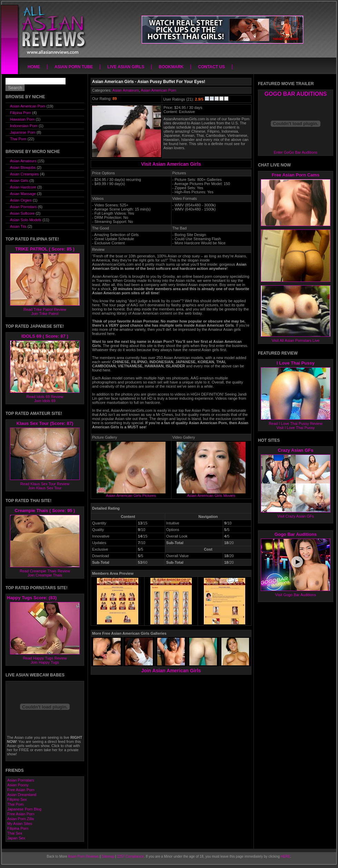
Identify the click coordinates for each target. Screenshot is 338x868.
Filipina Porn (21, 113)
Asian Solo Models (26, 220)
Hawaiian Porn (22, 119)
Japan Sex (16, 838)
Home (34, 67)
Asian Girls (19, 181)
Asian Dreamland (22, 795)
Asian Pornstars (23, 207)
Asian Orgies (21, 200)
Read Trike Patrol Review (45, 309)
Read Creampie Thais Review (45, 571)
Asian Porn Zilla (21, 819)
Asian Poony (18, 785)
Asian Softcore (22, 213)
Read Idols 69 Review (45, 397)
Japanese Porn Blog (24, 809)
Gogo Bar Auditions (296, 534)
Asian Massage (23, 194)
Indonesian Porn (24, 126)
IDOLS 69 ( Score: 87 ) (45, 336)
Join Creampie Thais (45, 575)
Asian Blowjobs (23, 167)
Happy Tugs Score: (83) (32, 598)
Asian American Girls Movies (211, 494)
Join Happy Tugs (45, 662)
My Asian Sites (20, 824)
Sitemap (108, 856)
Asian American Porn (158, 90)
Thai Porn (18, 139)
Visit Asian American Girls (171, 164)
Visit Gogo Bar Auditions (296, 595)
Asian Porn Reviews (83, 856)
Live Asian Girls (126, 67)
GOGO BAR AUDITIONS (296, 94)
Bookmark (171, 67)
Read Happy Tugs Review (45, 658)
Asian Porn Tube (74, 67)
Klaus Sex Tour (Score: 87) (45, 423)
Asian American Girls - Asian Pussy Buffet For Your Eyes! (149, 82)
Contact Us (211, 67)
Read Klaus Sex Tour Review (45, 484)
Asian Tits (18, 226)
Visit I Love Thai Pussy (296, 428)
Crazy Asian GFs (296, 450)
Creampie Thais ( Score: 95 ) (45, 510)
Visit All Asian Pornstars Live (296, 340)
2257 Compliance (130, 856)
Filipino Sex (17, 799)
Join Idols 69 (45, 401)
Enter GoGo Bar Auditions (296, 152)
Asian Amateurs (126, 90)
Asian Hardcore (23, 187)
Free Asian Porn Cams (296, 175)
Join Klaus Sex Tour (45, 488)
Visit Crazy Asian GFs (296, 516)
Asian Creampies (24, 174)
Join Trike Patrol (45, 314)
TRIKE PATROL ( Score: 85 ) (45, 249)
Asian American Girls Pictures (131, 494)
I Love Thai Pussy (296, 363)
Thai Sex (15, 833)
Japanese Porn (23, 132)
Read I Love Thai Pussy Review (296, 423)
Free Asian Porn (21, 790)
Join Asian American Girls (171, 671)
